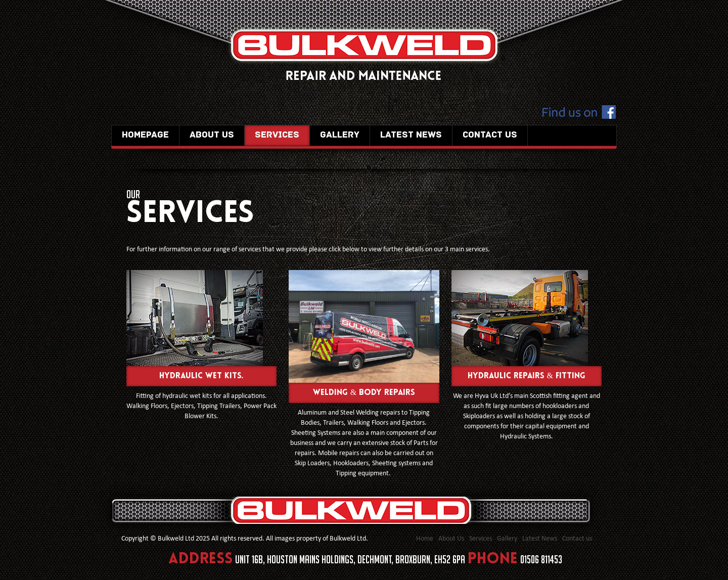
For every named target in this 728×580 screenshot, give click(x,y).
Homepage (145, 135)
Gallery (340, 135)
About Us (212, 135)
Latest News (411, 135)
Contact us (490, 135)
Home (425, 539)
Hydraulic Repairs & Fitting (527, 376)
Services (277, 135)
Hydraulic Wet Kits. (201, 376)
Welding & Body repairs (364, 393)
